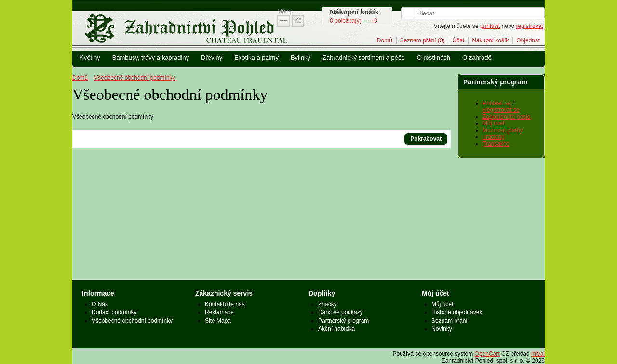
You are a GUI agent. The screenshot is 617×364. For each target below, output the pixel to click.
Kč (298, 21)
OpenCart (487, 354)
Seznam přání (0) (423, 40)
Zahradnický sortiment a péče (364, 58)
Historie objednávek (457, 312)
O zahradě (477, 58)
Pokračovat (426, 139)
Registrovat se (501, 110)
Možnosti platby (503, 130)
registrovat (530, 26)
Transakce (496, 144)
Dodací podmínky (114, 312)
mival (538, 354)
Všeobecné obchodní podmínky (134, 78)
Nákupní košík (490, 40)
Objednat (528, 40)
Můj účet (493, 123)
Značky (328, 304)
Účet (459, 40)
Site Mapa (218, 321)
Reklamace (219, 312)
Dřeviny (212, 58)
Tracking (494, 137)
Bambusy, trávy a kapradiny (151, 58)
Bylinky (301, 58)
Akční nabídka (336, 329)
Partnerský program (343, 321)
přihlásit (490, 26)
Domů (385, 40)
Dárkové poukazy (341, 312)
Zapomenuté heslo (506, 117)
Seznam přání (449, 321)
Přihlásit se (497, 103)
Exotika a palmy (256, 58)
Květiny (90, 58)
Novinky (442, 329)
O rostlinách (434, 58)
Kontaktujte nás (225, 304)
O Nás (100, 304)
